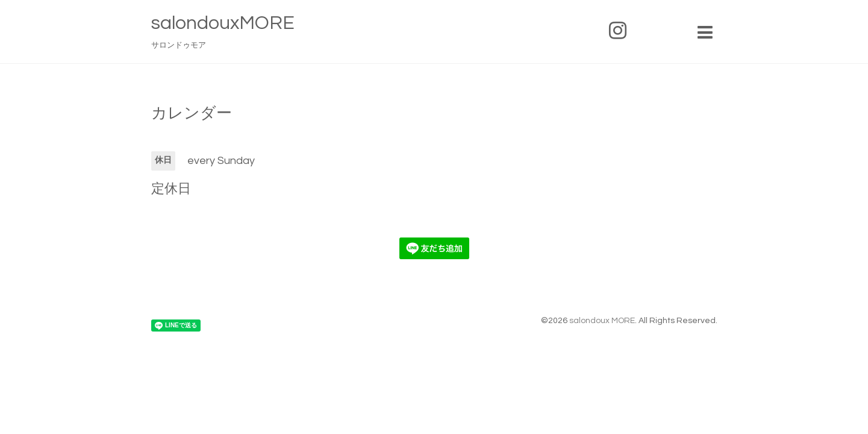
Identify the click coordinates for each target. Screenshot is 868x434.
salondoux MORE (602, 321)
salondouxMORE (223, 23)
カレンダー (192, 113)
